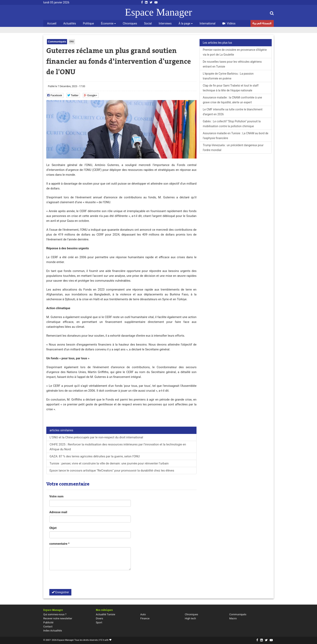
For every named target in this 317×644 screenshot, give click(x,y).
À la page (185, 23)
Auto (143, 614)
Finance (145, 618)
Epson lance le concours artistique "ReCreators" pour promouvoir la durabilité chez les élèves (112, 471)
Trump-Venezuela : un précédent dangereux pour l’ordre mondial (233, 148)
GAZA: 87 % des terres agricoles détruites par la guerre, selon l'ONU (95, 456)
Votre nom (56, 496)
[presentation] (80, 581)
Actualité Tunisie (106, 614)
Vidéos (229, 23)
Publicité (48, 622)
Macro (233, 618)
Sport (99, 622)
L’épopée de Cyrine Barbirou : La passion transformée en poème (228, 76)
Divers (99, 618)
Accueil (52, 23)
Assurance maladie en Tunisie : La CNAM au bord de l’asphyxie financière (236, 136)
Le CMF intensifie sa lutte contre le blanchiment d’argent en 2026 (233, 112)
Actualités (70, 23)
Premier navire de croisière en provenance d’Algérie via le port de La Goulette (235, 52)
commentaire (59, 544)
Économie (108, 23)
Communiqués (57, 42)
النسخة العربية (262, 24)
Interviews (165, 23)
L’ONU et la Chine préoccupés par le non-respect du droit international (96, 437)
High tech (190, 618)
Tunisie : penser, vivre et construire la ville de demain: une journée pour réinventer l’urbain (109, 463)
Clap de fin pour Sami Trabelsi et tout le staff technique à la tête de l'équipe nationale (231, 88)
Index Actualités (53, 631)
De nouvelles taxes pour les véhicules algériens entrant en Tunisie (232, 64)
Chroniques (130, 23)
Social (148, 23)
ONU (72, 42)
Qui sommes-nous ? (55, 614)
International (207, 23)
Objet (53, 528)
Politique (88, 23)
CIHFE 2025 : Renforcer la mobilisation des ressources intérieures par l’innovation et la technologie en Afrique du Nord (118, 447)
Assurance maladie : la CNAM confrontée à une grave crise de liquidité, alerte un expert (232, 100)
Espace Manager (158, 12)
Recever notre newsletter (58, 618)
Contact (48, 627)
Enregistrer (60, 592)
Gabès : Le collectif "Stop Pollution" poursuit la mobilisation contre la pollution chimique (232, 124)
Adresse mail (58, 512)
